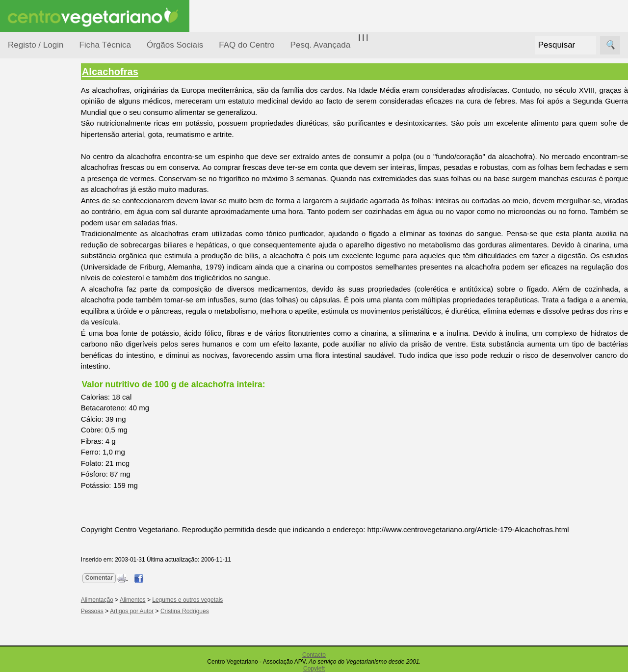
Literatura (47, 470)
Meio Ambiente (44, 235)
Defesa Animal (43, 197)
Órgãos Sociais (175, 45)
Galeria (43, 454)
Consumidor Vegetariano (39, 173)
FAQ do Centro (247, 45)
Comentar (116, 578)
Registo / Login (36, 45)
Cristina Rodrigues (202, 611)
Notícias (33, 254)
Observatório (41, 273)
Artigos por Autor (149, 611)
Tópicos (21, 123)
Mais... (19, 609)
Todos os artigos (58, 653)
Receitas (46, 380)
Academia (48, 439)
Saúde (30, 310)
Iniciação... (37, 216)
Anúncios (47, 395)
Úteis (16, 498)
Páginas (21, 336)
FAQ (39, 637)
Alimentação (40, 148)
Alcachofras (127, 72)
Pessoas (34, 292)
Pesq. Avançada (321, 45)
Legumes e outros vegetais (205, 600)
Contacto (314, 655)
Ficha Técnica (105, 45)
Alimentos (150, 600)
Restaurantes (53, 527)
